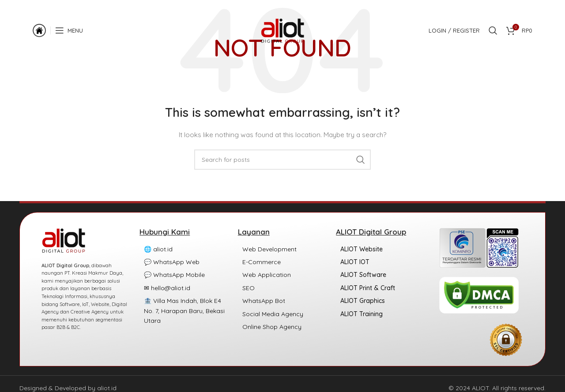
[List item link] (184, 249)
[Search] (493, 33)
